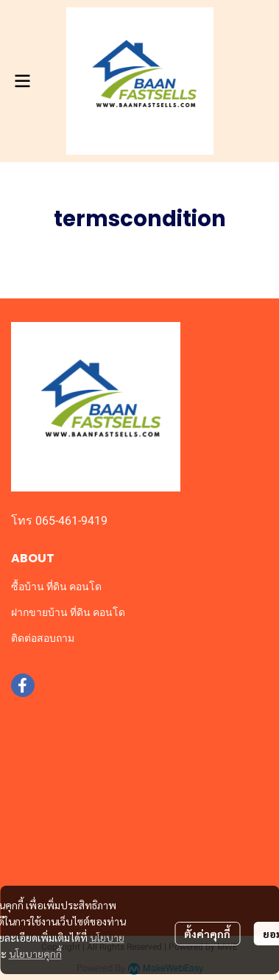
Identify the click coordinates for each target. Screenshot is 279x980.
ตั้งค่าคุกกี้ (207, 934)
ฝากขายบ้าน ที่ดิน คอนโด (68, 612)
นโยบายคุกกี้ (35, 953)
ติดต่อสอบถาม (43, 638)
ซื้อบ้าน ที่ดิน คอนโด (56, 587)
